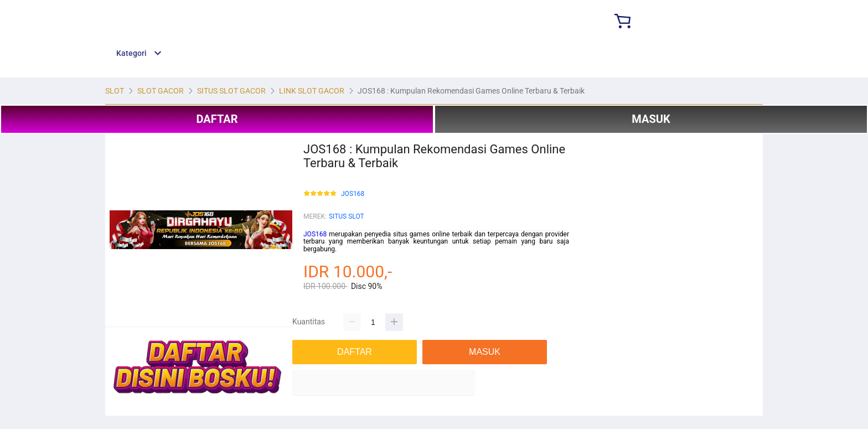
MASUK (651, 119)
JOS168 (353, 194)
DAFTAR (217, 119)
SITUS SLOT (347, 216)
